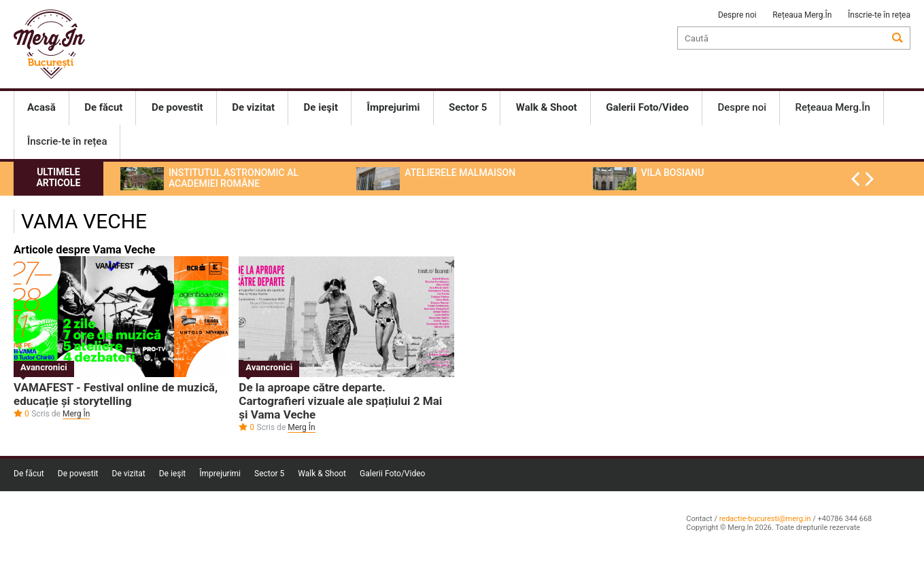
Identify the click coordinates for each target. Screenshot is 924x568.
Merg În (76, 414)
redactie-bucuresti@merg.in (765, 519)
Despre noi (737, 15)
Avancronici (44, 367)
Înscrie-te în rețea (879, 15)
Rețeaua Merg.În (802, 15)
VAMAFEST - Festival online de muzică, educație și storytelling (116, 394)
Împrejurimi (220, 474)
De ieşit (173, 474)
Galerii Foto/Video (392, 474)
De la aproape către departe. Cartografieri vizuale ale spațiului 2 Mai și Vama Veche (340, 401)
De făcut (29, 474)
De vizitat (129, 474)
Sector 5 (269, 474)
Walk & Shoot (322, 474)
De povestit (78, 474)
